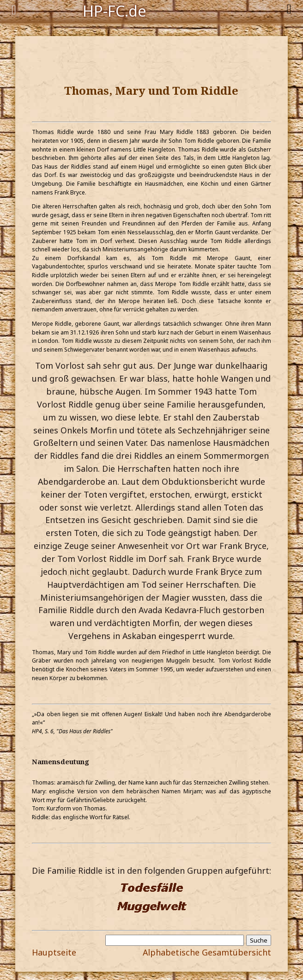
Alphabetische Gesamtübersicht (207, 952)
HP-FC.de (115, 10)
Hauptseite (54, 952)
